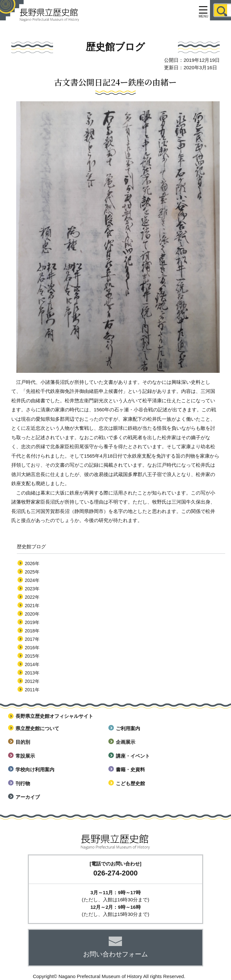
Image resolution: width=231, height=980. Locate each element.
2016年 (32, 648)
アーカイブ (28, 797)
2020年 (32, 614)
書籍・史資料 (130, 769)
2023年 (32, 589)
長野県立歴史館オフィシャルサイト (54, 716)
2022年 (32, 597)
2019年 (32, 622)
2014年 (32, 664)
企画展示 (126, 742)
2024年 (32, 580)
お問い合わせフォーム (115, 954)
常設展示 (25, 756)
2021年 (32, 606)
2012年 (32, 681)
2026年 (32, 563)
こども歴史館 (130, 783)
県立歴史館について (37, 728)
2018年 (32, 631)
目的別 (23, 742)
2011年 (32, 690)
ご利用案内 (128, 728)
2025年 (32, 572)
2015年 (32, 656)
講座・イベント (133, 756)
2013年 (32, 673)
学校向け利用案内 (35, 769)
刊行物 (23, 783)
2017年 (32, 639)
